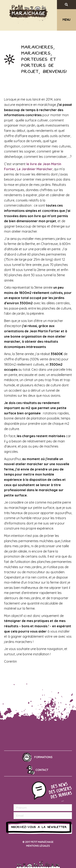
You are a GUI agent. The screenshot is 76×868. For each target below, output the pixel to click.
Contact (42, 770)
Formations (43, 757)
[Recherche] (70, 5)
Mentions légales (38, 846)
